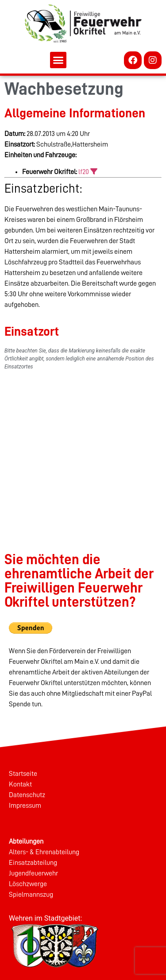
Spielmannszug (31, 895)
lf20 (84, 172)
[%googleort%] (83, 446)
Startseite (23, 774)
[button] (58, 60)
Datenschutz (27, 795)
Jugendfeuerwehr (33, 873)
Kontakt (20, 784)
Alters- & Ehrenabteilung (44, 852)
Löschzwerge (28, 884)
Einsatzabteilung (33, 863)
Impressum (25, 806)
